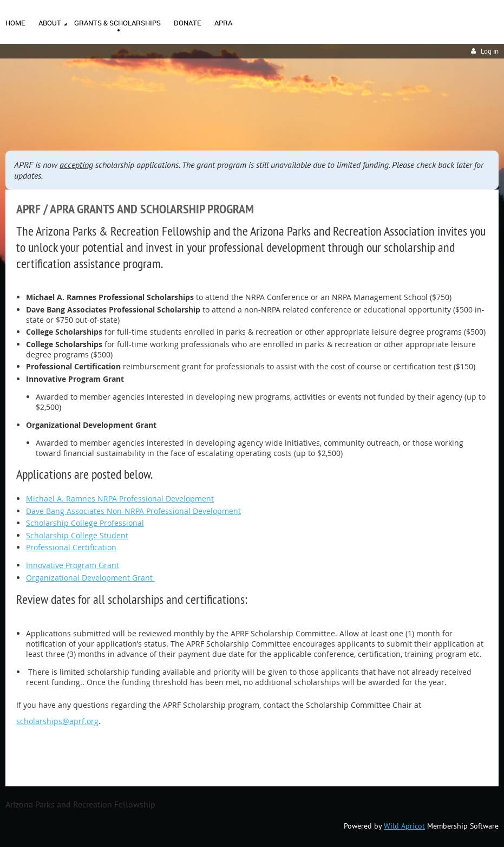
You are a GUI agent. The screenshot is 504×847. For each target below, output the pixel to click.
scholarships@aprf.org (57, 721)
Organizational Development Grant (90, 578)
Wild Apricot (404, 826)
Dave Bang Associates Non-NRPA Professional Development (133, 511)
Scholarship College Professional (85, 523)
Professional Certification (71, 547)
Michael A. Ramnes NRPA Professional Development (120, 499)
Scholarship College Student (77, 535)
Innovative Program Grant (73, 565)
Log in (490, 51)
